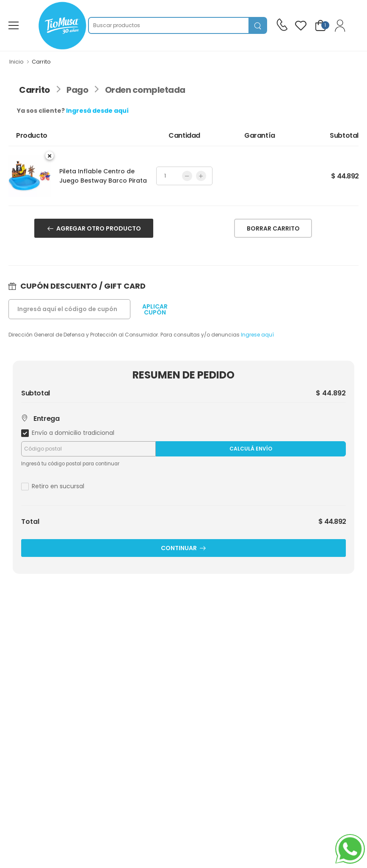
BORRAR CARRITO (273, 228)
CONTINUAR (179, 548)
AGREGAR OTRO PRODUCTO (99, 228)
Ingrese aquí (257, 335)
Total (30, 522)
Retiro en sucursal (58, 486)
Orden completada (145, 90)
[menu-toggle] (14, 25)
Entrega (40, 419)
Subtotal (36, 393)
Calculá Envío (251, 449)
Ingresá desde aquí (97, 111)
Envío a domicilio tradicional (73, 433)
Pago (77, 90)
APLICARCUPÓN (155, 309)
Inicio (17, 62)
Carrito (34, 90)
